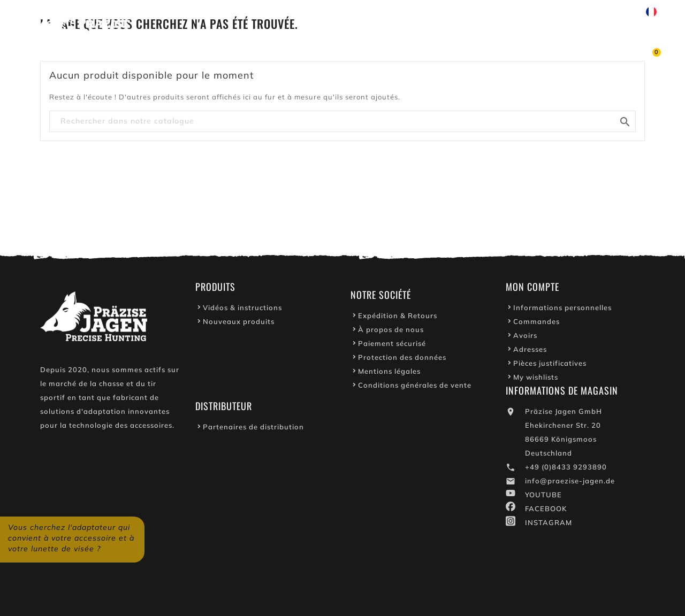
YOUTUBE (543, 497)
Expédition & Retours (398, 318)
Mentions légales (389, 374)
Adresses (530, 352)
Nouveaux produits (239, 324)
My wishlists (536, 380)
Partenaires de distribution (253, 429)
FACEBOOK (546, 511)
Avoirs (525, 338)
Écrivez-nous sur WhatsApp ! (525, 12)
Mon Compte (532, 289)
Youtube (432, 12)
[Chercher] (342, 121)
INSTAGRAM (549, 525)
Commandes (536, 324)
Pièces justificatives (550, 366)
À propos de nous (391, 332)
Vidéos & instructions (242, 310)
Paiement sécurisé (392, 346)
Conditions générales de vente (415, 388)
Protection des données (402, 360)
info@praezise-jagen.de (570, 483)
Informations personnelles (562, 310)
